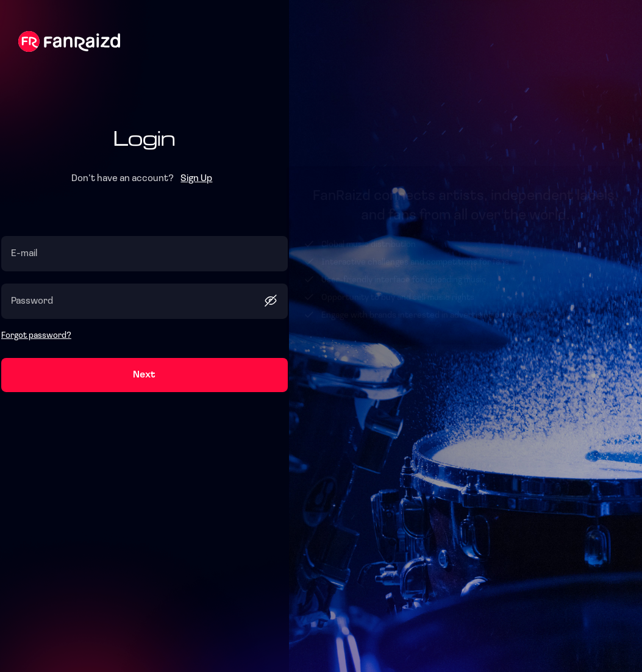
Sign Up (196, 179)
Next (144, 375)
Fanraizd (69, 41)
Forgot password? (36, 336)
